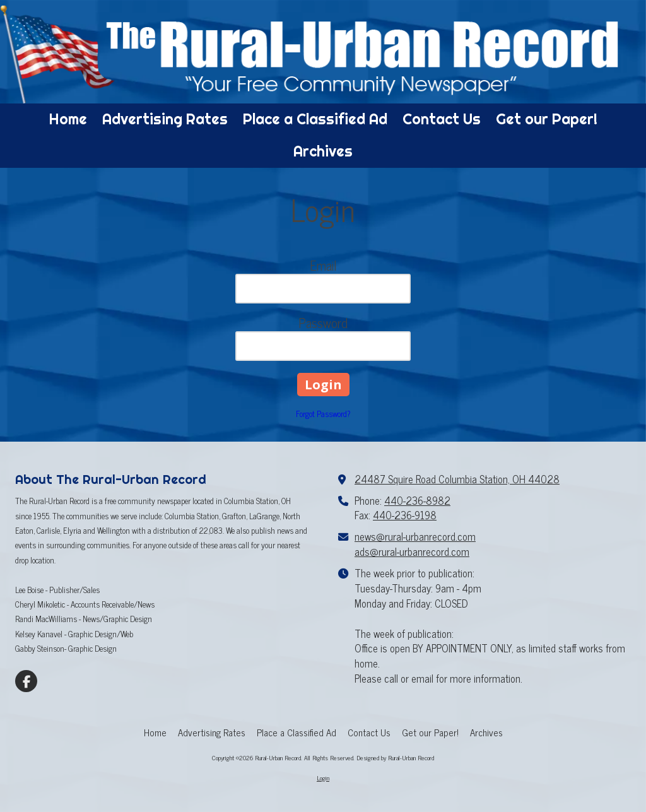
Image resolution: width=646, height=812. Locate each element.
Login (323, 778)
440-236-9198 (405, 515)
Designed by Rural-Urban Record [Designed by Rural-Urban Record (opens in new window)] (395, 757)
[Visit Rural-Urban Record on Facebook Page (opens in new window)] (26, 681)
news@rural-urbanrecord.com (415, 536)
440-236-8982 (417, 500)
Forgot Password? (323, 414)
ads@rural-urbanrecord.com (412, 551)
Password (323, 323)
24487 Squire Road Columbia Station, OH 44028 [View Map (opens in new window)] (457, 479)
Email (323, 265)
